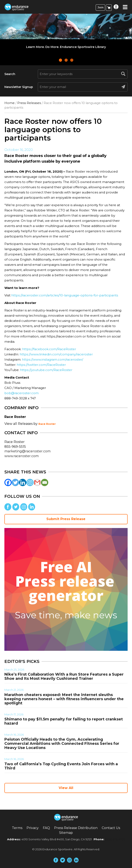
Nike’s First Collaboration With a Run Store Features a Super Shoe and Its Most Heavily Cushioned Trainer (64, 676)
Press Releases (29, 103)
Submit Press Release (66, 519)
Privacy (33, 828)
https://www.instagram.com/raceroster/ (53, 359)
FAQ (46, 828)
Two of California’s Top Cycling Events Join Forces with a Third (61, 766)
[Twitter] (15, 482)
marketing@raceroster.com (27, 451)
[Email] (45, 482)
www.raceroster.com (22, 456)
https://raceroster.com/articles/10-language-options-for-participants (65, 295)
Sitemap (66, 833)
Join (100, 7)
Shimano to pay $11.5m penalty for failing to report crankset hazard (64, 721)
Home (10, 103)
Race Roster (47, 424)
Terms (17, 828)
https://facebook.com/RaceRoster (49, 349)
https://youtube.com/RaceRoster (46, 370)
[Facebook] (8, 482)
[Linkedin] (23, 482)
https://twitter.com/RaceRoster (41, 365)
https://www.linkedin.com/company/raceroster (56, 354)
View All (66, 788)
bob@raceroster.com (22, 393)
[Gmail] (37, 482)
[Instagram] (30, 482)
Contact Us (111, 828)
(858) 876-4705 (115, 839)
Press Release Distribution (76, 828)
